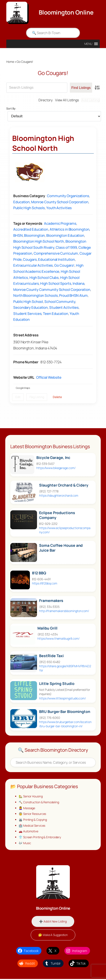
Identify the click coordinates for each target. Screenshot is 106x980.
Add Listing (91, 100)
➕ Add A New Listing (53, 922)
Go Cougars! (64, 265)
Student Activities (64, 308)
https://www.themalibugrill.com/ (58, 639)
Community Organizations (68, 196)
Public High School (28, 302)
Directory (45, 100)
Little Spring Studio (57, 684)
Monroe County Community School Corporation (52, 289)
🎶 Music (25, 844)
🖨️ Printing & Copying (33, 820)
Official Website (49, 378)
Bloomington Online (66, 12)
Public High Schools (29, 208)
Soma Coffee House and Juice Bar (61, 548)
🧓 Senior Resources (32, 814)
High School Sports (56, 284)
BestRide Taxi (51, 656)
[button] (88, 44)
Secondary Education (30, 308)
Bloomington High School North (43, 143)
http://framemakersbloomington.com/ (64, 611)
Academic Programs (60, 223)
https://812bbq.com (45, 584)
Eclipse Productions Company (57, 515)
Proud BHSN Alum (73, 296)
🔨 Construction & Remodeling (39, 802)
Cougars (30, 260)
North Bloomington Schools (36, 296)
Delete (57, 397)
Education (21, 202)
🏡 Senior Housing (31, 796)
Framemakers (51, 601)
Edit (18, 397)
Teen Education (56, 314)
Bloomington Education (65, 235)
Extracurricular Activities (33, 265)
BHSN (18, 235)
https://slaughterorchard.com (59, 496)
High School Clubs (44, 277)
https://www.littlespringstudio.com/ (62, 698)
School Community (60, 302)
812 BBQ (39, 573)
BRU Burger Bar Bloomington (65, 712)
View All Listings (67, 100)
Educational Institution (56, 260)
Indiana (78, 284)
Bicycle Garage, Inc (53, 458)
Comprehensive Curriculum (56, 253)
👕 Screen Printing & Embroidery (40, 838)
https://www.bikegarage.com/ (56, 468)
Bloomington (34, 235)
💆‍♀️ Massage (27, 808)
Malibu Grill (47, 628)
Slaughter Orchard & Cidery (64, 485)
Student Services (27, 314)
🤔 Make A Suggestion (53, 936)
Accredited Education (31, 229)
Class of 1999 (66, 248)
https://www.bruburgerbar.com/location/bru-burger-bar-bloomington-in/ (65, 724)
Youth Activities (59, 208)
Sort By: (11, 109)
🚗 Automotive (29, 832)
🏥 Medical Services (32, 826)
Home (10, 62)
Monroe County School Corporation (60, 202)
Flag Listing (37, 397)
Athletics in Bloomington (70, 229)
